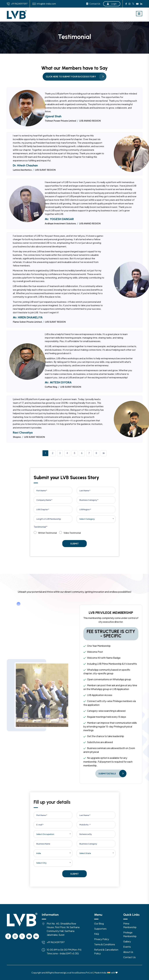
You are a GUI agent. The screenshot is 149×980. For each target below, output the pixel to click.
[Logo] (22, 923)
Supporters (100, 929)
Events (127, 947)
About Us (128, 952)
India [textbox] (39, 853)
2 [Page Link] (53, 453)
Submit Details (107, 774)
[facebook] (8, 936)
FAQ (97, 934)
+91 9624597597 (19, 4)
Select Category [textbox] (87, 519)
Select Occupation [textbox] (45, 834)
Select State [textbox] (85, 853)
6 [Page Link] (82, 453)
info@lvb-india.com (46, 4)
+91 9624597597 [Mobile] (56, 942)
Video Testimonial (70, 533)
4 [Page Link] (67, 453)
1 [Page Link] (45, 453)
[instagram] (15, 936)
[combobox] (96, 519)
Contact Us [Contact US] (129, 957)
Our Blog (99, 924)
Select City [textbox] (41, 863)
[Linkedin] (36, 936)
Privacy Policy (102, 939)
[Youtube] (29, 936)
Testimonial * (40, 527)
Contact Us (93, 4)
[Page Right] (104, 453)
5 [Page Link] (74, 453)
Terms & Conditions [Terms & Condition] (105, 944)
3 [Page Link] (60, 453)
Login (112, 4)
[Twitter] (22, 936)
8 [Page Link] (96, 453)
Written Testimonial (45, 533)
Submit (74, 543)
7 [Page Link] (89, 453)
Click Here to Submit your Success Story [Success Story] (71, 77)
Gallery (127, 941)
